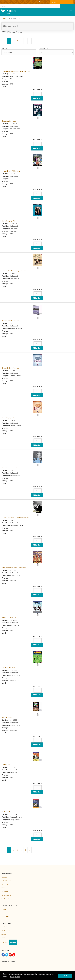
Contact (41, 1)
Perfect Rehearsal (8, 812)
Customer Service (6, 881)
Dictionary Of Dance (9, 121)
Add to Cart (37, 98)
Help (46, 1)
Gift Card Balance (6, 895)
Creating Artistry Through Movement (15, 271)
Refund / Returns (6, 913)
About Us (4, 934)
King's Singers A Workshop (11, 171)
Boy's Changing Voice (9, 221)
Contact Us (4, 877)
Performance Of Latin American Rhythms (16, 71)
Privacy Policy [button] (15, 977)
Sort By (4, 48)
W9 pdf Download (6, 930)
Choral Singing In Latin (9, 418)
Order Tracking (5, 884)
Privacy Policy (5, 916)
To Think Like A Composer (11, 321)
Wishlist (4, 888)
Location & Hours (6, 927)
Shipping (4, 909)
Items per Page (44, 48)
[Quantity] (38, 94)
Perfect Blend (7, 765)
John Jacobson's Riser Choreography (14, 568)
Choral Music (5, 18)
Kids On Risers (7, 717)
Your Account (5, 899)
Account (54, 2)
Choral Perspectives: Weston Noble (14, 468)
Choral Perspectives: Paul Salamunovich (15, 518)
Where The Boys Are (9, 618)
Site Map (4, 938)
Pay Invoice (5, 892)
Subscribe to (9, 942)
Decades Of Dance (8, 667)
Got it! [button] (65, 976)
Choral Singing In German (10, 368)
